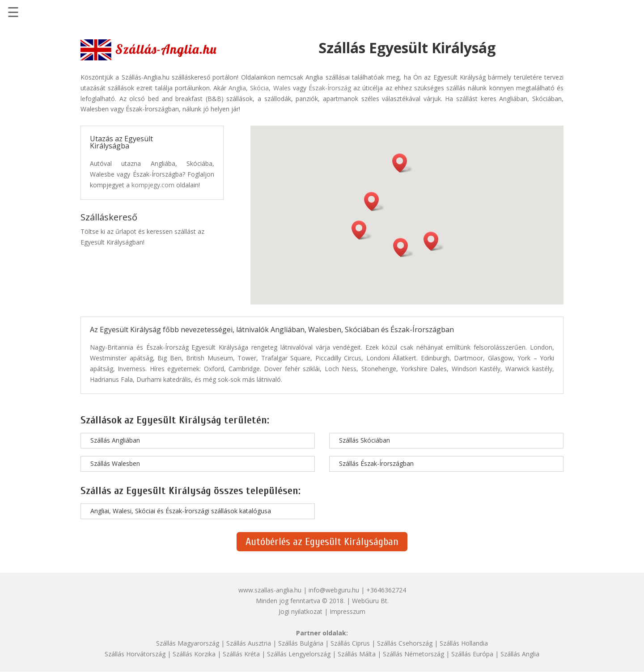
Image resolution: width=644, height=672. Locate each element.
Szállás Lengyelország (299, 654)
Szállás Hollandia (464, 643)
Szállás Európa (472, 654)
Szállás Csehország (405, 643)
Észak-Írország (330, 88)
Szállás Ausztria (249, 643)
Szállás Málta (357, 654)
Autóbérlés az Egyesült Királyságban (322, 542)
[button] (402, 163)
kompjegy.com (153, 185)
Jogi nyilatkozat (301, 611)
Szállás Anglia (520, 654)
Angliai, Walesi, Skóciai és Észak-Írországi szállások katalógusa (181, 511)
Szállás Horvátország (135, 654)
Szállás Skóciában (364, 440)
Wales (282, 88)
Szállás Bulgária (301, 643)
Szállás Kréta (241, 654)
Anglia (237, 88)
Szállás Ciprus (350, 643)
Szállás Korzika (194, 654)
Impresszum (347, 611)
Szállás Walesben (115, 463)
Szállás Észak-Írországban (376, 463)
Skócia (259, 88)
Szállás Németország (413, 654)
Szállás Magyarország (188, 643)
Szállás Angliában (115, 440)
